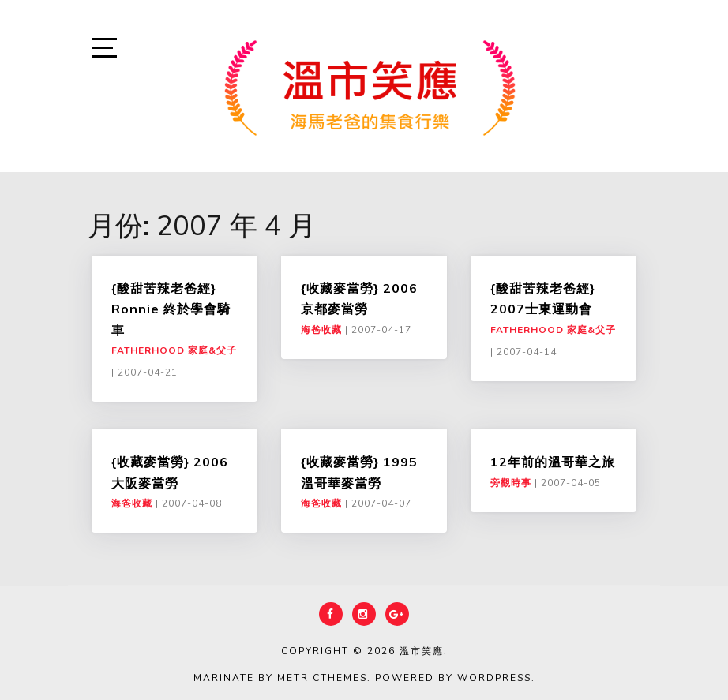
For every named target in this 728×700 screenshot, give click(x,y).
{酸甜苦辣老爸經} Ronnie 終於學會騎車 (171, 309)
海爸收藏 (321, 330)
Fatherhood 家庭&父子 (174, 350)
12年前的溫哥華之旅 (553, 462)
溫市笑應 (422, 651)
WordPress (494, 678)
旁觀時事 (511, 483)
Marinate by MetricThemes (280, 678)
